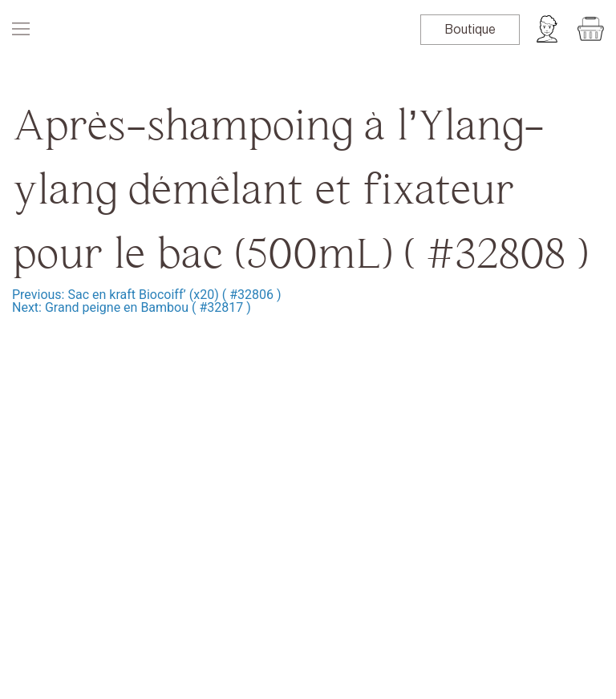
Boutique (470, 30)
